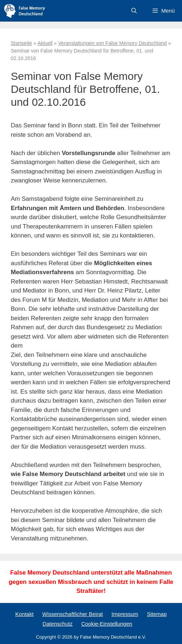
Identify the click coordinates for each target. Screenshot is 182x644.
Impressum (125, 614)
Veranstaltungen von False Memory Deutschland (113, 43)
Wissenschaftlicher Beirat (73, 614)
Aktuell (45, 43)
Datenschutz (57, 624)
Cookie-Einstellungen (107, 624)
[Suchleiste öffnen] (134, 11)
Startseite (21, 43)
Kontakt (24, 614)
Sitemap (157, 614)
